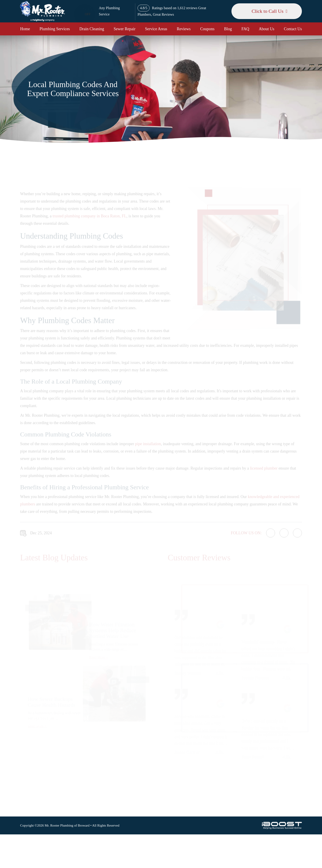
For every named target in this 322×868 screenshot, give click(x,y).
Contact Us (293, 29)
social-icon (253, 805)
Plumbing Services (55, 29)
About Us (267, 29)
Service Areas (156, 29)
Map (290, 738)
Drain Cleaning (92, 29)
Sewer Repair (124, 29)
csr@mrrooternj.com (256, 783)
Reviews (184, 29)
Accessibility (194, 753)
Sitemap (190, 732)
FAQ (245, 29)
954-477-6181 (252, 762)
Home (25, 29)
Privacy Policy (195, 739)
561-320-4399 (252, 773)
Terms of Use (194, 746)
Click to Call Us (267, 11)
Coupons (207, 29)
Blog (228, 29)
